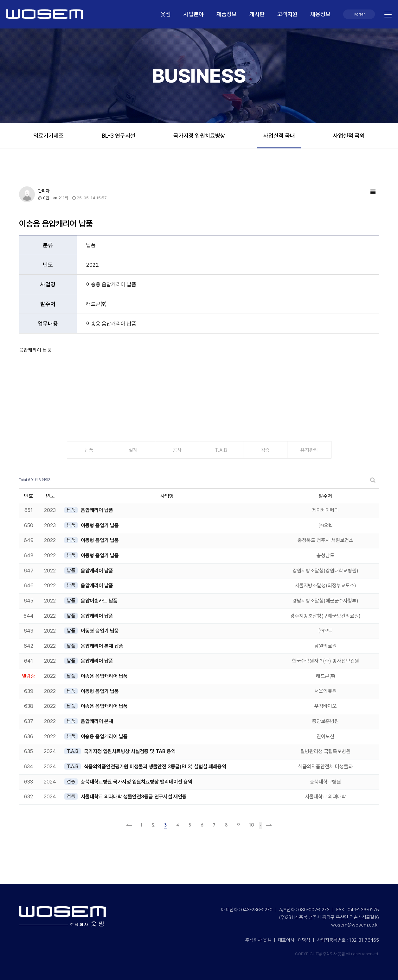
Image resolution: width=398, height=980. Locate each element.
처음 (131, 825)
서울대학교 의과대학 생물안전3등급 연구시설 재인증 (134, 797)
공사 (177, 450)
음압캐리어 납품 (97, 510)
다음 (260, 825)
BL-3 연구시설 (119, 136)
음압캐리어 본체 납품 (102, 646)
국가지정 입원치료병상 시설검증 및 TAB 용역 (130, 751)
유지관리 (309, 450)
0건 (44, 198)
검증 (265, 450)
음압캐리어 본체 (97, 721)
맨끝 (267, 825)
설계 (133, 450)
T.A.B (221, 450)
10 (252, 825)
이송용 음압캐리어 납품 (104, 676)
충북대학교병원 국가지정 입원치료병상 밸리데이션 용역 (137, 782)
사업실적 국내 (279, 136)
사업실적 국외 (349, 136)
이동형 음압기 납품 (100, 525)
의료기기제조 (48, 136)
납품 (89, 450)
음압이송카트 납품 (99, 601)
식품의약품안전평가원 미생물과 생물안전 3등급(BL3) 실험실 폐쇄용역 (155, 767)
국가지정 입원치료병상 (199, 136)
